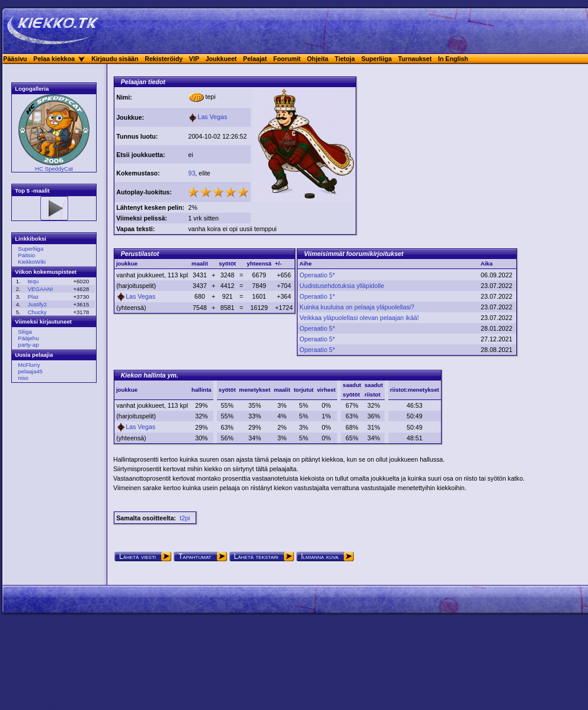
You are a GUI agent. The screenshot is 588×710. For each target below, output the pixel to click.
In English (453, 59)
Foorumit (287, 59)
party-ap (28, 345)
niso (23, 378)
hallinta (202, 390)
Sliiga (25, 332)
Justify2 (38, 304)
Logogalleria (32, 89)
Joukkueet (221, 59)
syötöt (227, 390)
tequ (33, 281)
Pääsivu (15, 59)
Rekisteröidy (164, 59)
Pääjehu (28, 338)
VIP (194, 59)
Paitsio (26, 255)
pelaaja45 (30, 371)
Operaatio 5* (317, 275)
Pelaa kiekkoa (54, 59)
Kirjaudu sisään (115, 59)
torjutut (303, 390)
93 (191, 173)
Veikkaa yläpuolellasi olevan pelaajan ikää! (359, 318)
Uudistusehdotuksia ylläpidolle (342, 286)
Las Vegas (207, 117)
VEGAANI (41, 289)
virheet (326, 390)
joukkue (127, 390)
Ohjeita (318, 59)
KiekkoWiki (32, 262)
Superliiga (376, 59)
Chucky (37, 312)
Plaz (33, 297)
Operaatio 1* (317, 296)
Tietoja (345, 59)
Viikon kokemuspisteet (46, 272)
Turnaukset (415, 59)
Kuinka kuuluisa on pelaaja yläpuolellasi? (357, 307)
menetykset (255, 390)
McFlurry (29, 365)
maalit (282, 390)
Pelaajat (255, 59)
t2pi (185, 518)
